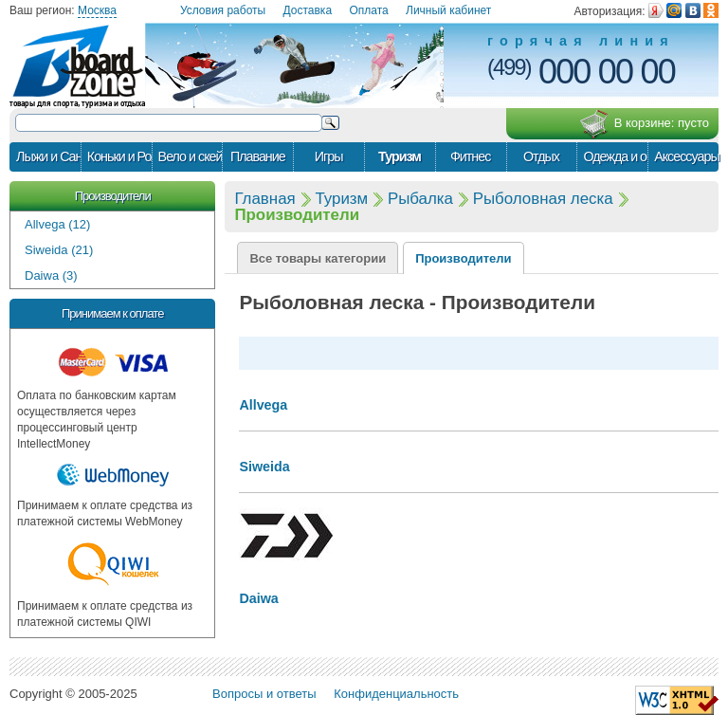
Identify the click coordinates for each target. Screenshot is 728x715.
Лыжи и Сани (48, 156)
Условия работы (223, 10)
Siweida (264, 467)
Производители (113, 196)
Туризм (400, 156)
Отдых (541, 156)
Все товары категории (318, 258)
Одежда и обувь (615, 156)
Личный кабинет (448, 10)
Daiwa (258, 598)
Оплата (368, 10)
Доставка (308, 10)
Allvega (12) (57, 224)
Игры (329, 156)
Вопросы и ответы (264, 694)
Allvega (263, 405)
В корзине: (644, 124)
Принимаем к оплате (112, 313)
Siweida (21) (59, 250)
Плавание (258, 156)
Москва (97, 10)
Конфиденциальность (396, 694)
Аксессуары (686, 156)
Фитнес (470, 156)
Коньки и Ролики (119, 156)
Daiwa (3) (51, 275)
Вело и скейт (191, 156)
